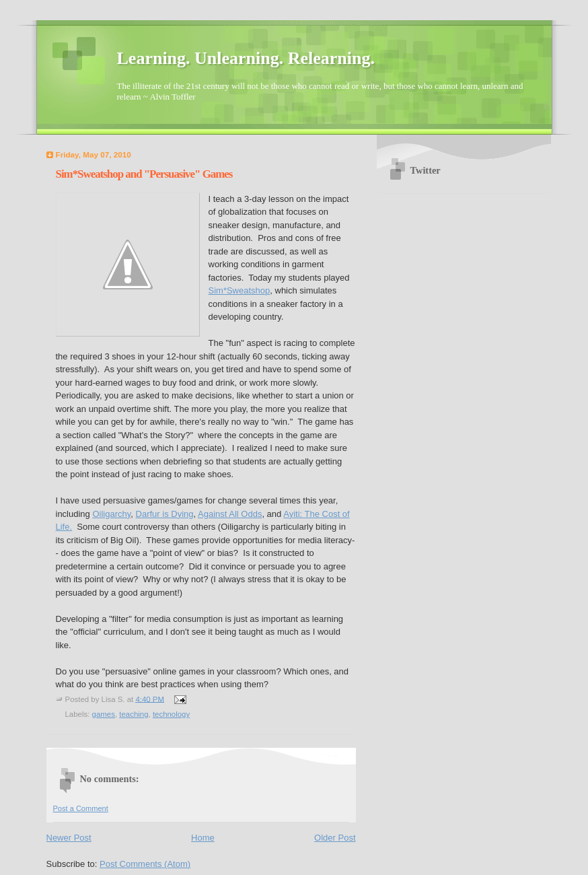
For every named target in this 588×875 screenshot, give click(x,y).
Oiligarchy (111, 514)
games (104, 714)
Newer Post (69, 838)
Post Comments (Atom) (145, 864)
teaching (134, 714)
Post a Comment (81, 808)
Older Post (335, 838)
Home (203, 838)
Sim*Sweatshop (240, 290)
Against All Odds (230, 514)
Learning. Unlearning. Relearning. (246, 58)
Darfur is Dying (165, 514)
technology (171, 714)
